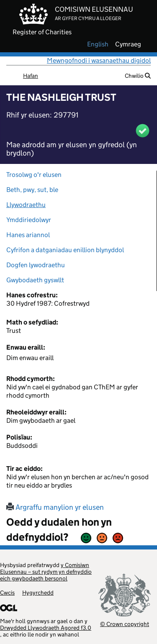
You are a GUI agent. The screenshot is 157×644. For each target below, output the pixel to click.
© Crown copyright (125, 624)
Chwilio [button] (138, 76)
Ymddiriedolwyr (29, 220)
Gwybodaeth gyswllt (35, 280)
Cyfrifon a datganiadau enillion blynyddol (65, 250)
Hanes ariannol (28, 235)
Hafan (31, 76)
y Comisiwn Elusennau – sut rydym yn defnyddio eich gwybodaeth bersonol (46, 572)
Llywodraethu (26, 205)
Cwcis (7, 593)
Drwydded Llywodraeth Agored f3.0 (46, 628)
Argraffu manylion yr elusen (55, 507)
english (98, 44)
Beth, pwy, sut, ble (32, 190)
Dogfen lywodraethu (36, 265)
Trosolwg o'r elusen (34, 175)
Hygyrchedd (38, 593)
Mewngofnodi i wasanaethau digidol (99, 60)
